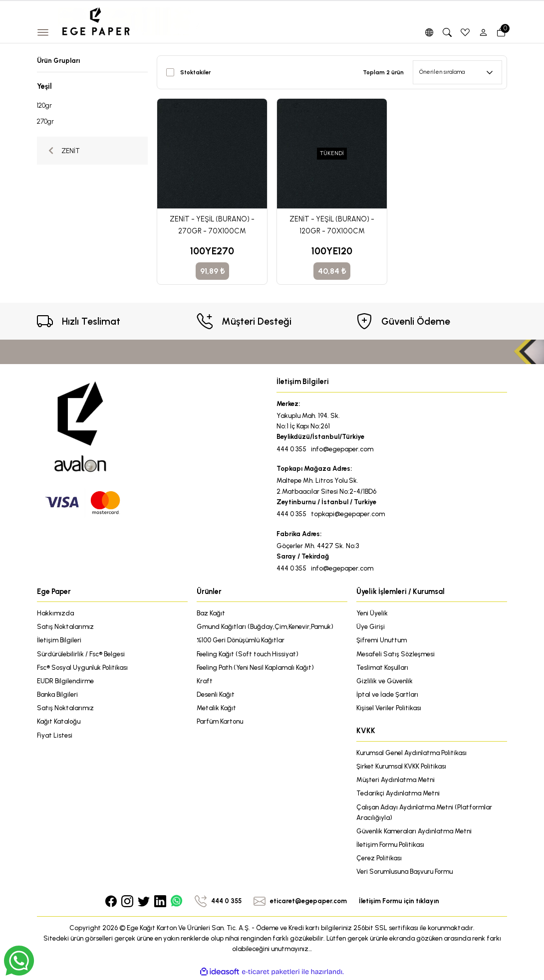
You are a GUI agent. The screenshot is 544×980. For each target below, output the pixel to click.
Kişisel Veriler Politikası (389, 708)
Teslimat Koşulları (383, 667)
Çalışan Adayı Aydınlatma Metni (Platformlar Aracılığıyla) (424, 813)
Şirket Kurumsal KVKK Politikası (402, 767)
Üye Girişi (371, 626)
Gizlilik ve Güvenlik (385, 681)
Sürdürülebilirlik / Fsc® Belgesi (81, 654)
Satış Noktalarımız (66, 626)
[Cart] (501, 32)
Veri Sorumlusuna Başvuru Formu (405, 873)
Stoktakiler (195, 72)
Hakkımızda (55, 613)
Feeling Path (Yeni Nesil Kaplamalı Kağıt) (256, 667)
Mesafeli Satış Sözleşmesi (396, 654)
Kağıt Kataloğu (59, 722)
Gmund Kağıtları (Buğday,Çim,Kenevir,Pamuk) (265, 626)
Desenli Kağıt (216, 695)
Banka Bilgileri (57, 695)
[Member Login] (483, 32)
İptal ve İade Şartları (387, 695)
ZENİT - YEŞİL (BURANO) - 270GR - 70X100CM (212, 225)
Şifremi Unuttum (382, 640)
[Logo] (129, 21)
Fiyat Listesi (55, 736)
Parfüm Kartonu (220, 722)
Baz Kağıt (211, 613)
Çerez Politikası (379, 859)
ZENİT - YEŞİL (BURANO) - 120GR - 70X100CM (332, 225)
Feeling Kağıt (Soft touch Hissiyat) (248, 654)
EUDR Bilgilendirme (65, 681)
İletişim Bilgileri (59, 640)
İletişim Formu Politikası (391, 845)
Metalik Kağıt (216, 708)
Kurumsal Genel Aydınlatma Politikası (412, 753)
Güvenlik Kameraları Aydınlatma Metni (414, 832)
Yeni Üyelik (372, 613)
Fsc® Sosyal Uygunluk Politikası (83, 667)
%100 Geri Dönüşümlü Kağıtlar (241, 640)
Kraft (205, 681)
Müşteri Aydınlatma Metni (396, 780)
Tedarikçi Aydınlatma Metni (398, 794)
